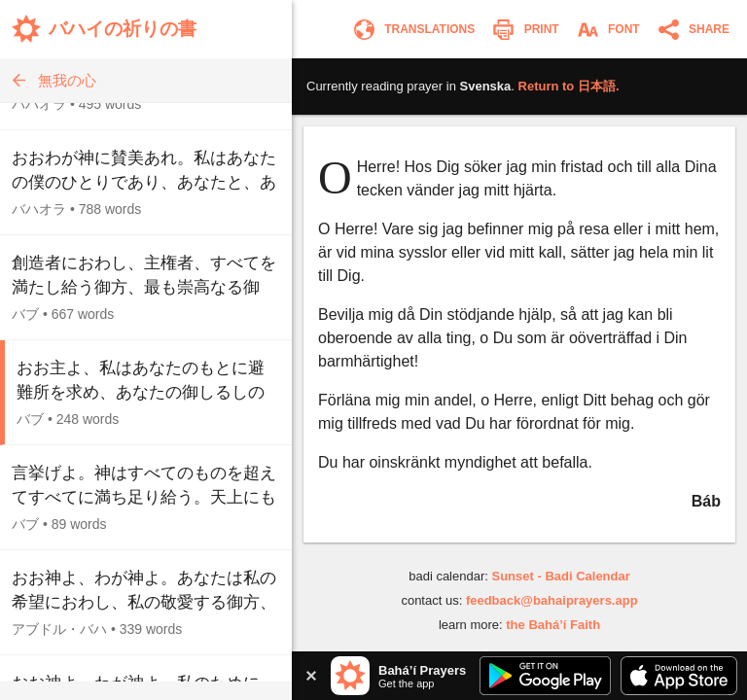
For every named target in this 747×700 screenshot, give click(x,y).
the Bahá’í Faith (553, 625)
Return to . (569, 86)
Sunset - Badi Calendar (560, 576)
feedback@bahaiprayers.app (552, 600)
